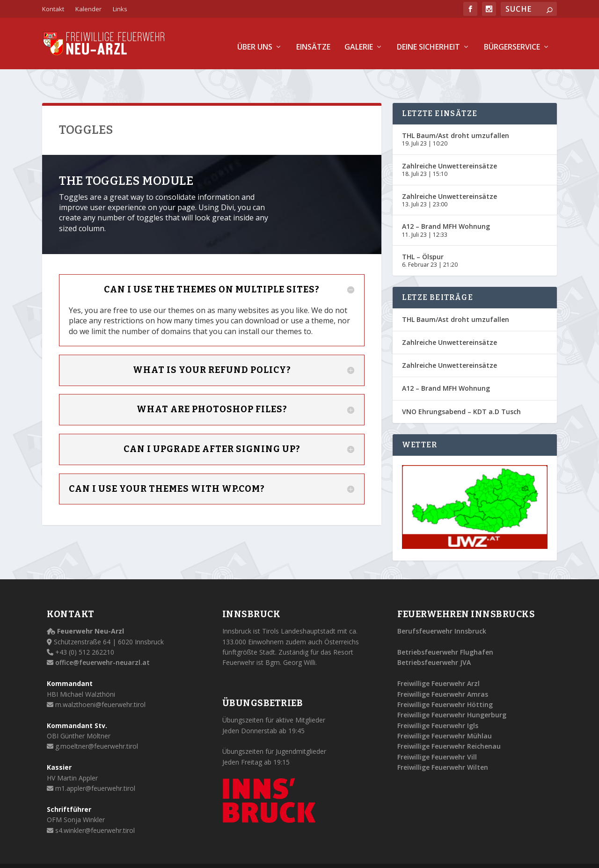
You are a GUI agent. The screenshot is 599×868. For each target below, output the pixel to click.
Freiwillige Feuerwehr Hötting (445, 683)
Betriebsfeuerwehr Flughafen (445, 631)
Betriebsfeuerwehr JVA (434, 641)
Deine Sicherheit (428, 41)
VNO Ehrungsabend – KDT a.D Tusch (461, 390)
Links (120, 9)
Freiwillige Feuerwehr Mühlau (445, 715)
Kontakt (53, 9)
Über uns (255, 41)
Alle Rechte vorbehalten (172, 855)
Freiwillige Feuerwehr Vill (437, 736)
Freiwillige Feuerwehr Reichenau (449, 725)
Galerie (359, 41)
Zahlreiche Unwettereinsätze (449, 145)
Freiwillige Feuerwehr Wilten (443, 746)
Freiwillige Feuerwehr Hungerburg (452, 694)
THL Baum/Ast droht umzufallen (456, 114)
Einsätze (313, 41)
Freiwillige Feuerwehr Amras (443, 673)
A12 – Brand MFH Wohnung (446, 205)
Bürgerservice (512, 41)
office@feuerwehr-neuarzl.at (102, 641)
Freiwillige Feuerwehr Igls (438, 704)
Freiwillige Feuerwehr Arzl (438, 662)
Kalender (88, 9)
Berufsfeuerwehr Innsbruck (442, 610)
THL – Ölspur (423, 236)
